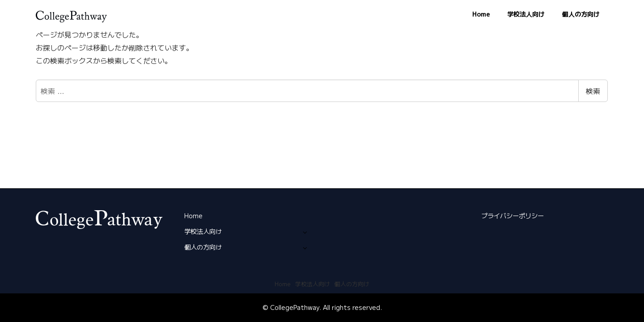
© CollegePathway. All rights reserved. (322, 307)
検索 (593, 91)
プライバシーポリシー (513, 216)
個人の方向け (203, 247)
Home (193, 216)
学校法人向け (203, 231)
